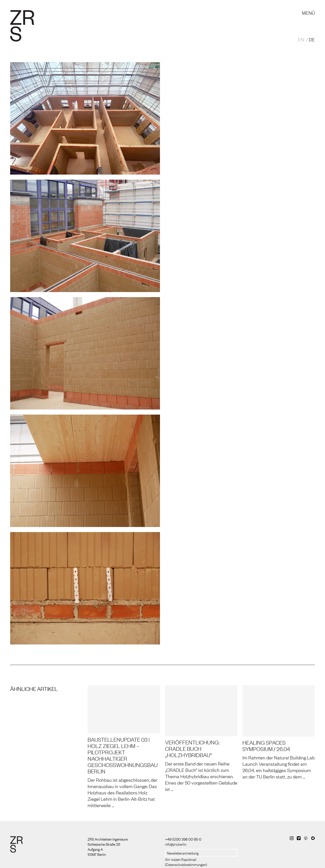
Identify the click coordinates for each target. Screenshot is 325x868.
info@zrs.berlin (176, 844)
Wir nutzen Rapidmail (181, 859)
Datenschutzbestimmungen (186, 864)
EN (301, 39)
